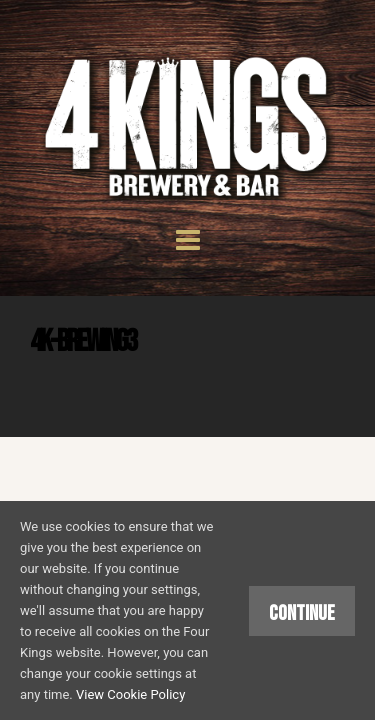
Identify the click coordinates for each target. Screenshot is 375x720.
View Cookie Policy (130, 694)
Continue (302, 613)
